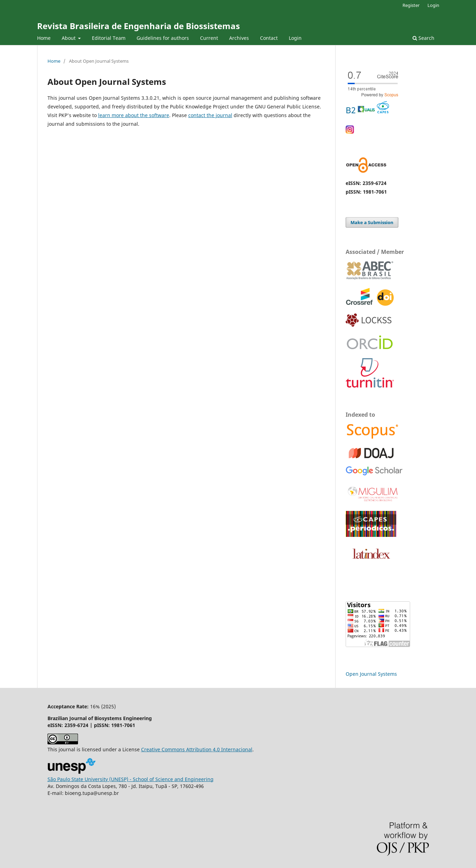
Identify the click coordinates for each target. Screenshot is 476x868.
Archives (239, 38)
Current (209, 38)
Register (411, 5)
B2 (367, 110)
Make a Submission (372, 222)
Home (44, 38)
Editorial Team (109, 38)
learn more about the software (134, 115)
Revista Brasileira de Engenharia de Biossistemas (139, 26)
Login (295, 38)
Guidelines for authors (163, 38)
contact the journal (210, 115)
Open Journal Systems (371, 674)
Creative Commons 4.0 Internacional (197, 749)
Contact (269, 38)
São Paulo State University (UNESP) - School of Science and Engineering (131, 779)
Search (423, 38)
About (69, 38)
